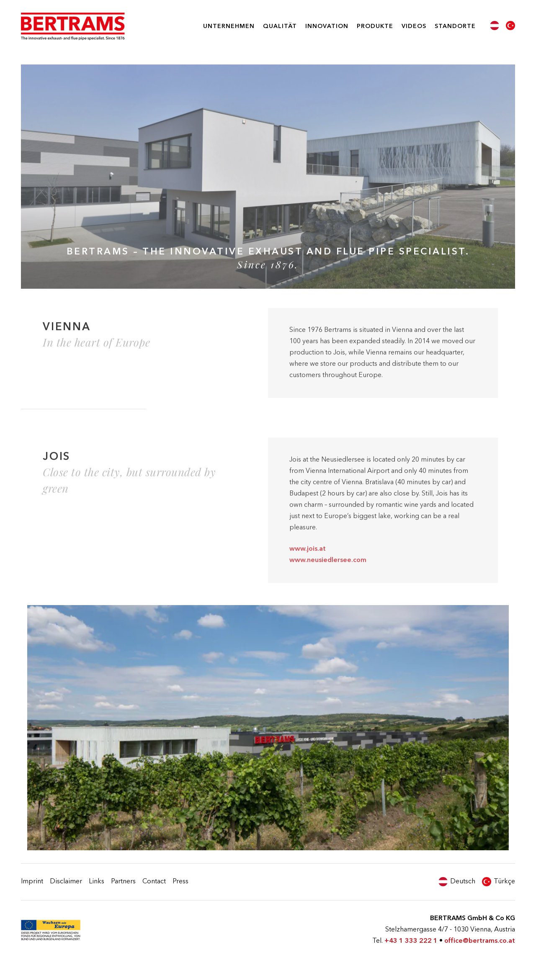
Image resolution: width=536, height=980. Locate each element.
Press (180, 882)
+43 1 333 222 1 (411, 941)
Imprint (32, 882)
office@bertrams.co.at (480, 941)
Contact (154, 882)
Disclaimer (66, 882)
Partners (123, 882)
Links (97, 882)
